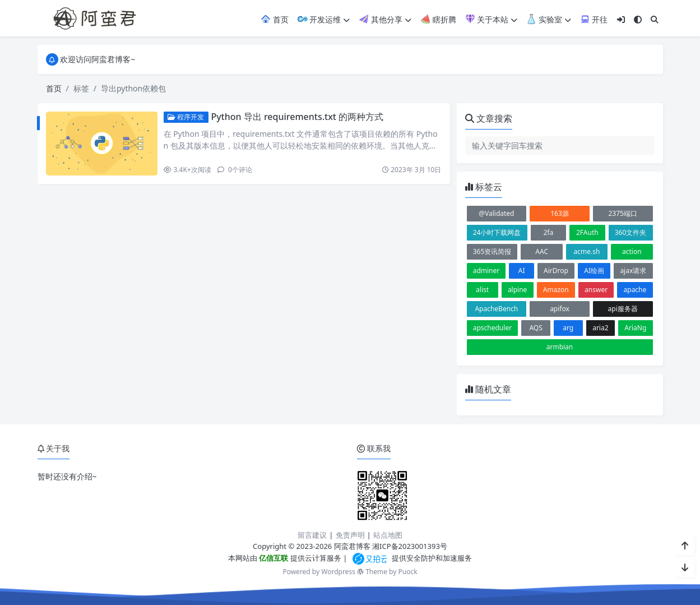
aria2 (600, 328)
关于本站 (492, 19)
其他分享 (385, 19)
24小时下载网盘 (497, 232)
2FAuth (587, 232)
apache (635, 290)
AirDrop (556, 271)
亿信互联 (273, 558)
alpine (518, 290)
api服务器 (623, 309)
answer (596, 290)
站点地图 (388, 535)
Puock (407, 572)
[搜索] (655, 19)
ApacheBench (496, 309)
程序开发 (186, 117)
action (632, 251)
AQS (536, 328)
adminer (486, 271)
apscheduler (492, 328)
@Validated (496, 213)
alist (482, 290)
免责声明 (350, 535)
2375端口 (622, 213)
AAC (542, 251)
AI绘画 (594, 271)
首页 (275, 19)
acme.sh (587, 251)
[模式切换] (638, 19)
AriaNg (635, 328)
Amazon (556, 290)
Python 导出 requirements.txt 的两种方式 (297, 117)
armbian (560, 347)
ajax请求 (633, 271)
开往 (594, 19)
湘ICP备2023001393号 (410, 546)
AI (522, 271)
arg (568, 328)
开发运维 (324, 19)
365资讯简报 (492, 251)
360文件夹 (631, 232)
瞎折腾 (438, 19)
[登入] (621, 19)
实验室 (549, 19)
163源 (560, 213)
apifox (560, 309)
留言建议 (312, 535)
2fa (548, 232)
